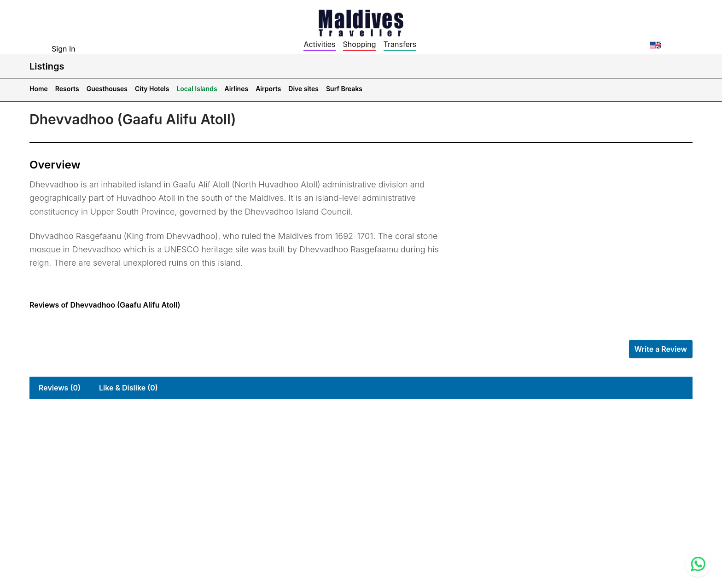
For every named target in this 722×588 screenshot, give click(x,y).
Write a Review (661, 349)
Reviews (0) (60, 388)
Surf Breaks (344, 89)
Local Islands (197, 89)
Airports (268, 89)
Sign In (64, 49)
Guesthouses (107, 89)
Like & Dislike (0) (128, 388)
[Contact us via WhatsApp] (698, 564)
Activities (319, 44)
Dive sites (303, 89)
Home (39, 89)
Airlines (237, 89)
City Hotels (152, 89)
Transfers (400, 44)
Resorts (67, 89)
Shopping (360, 44)
